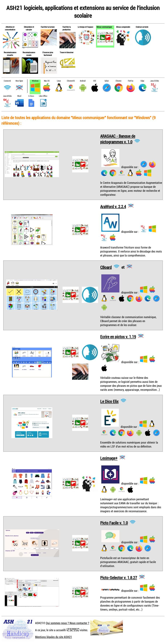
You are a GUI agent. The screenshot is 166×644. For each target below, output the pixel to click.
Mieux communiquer (104, 27)
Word (19, 96)
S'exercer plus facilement (48, 54)
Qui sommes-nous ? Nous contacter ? (68, 623)
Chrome (119, 81)
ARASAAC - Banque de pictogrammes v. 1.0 (118, 139)
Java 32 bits (154, 81)
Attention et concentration (10, 28)
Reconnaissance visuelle (10, 54)
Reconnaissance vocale (29, 54)
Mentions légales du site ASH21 (54, 637)
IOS (95, 81)
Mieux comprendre (123, 27)
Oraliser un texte (142, 27)
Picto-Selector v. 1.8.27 (119, 578)
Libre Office (43, 96)
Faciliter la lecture (48, 27)
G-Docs (31, 96)
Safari (107, 81)
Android (83, 81)
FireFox (131, 81)
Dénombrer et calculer (29, 28)
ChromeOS (71, 81)
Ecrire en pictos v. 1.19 (118, 337)
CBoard (106, 267)
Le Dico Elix (109, 401)
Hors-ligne (19, 81)
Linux (59, 81)
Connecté (7, 81)
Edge (142, 81)
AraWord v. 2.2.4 (113, 206)
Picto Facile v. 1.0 (114, 523)
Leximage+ (109, 458)
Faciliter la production (67, 28)
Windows (35, 81)
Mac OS (47, 81)
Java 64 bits (7, 96)
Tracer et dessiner (67, 52)
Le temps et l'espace (85, 27)
